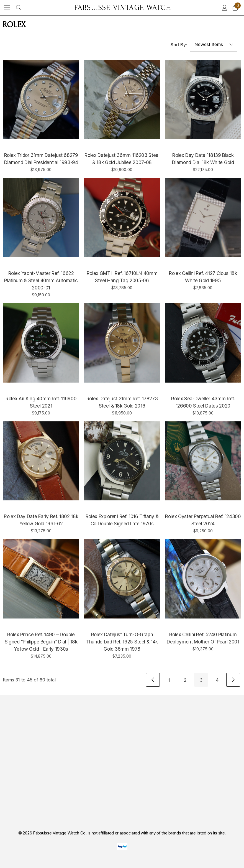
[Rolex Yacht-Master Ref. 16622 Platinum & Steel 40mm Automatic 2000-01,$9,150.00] (41, 218)
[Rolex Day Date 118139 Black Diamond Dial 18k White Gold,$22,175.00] (203, 100)
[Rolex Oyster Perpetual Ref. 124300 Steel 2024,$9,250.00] (203, 461)
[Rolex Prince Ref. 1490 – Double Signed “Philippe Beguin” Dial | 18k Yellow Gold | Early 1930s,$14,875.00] (41, 579)
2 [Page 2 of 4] (185, 680)
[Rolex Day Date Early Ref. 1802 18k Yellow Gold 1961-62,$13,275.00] (41, 461)
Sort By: (179, 45)
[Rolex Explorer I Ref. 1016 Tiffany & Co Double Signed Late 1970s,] (122, 461)
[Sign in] (224, 8)
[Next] (233, 680)
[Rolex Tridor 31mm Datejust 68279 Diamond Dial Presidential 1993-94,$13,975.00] (41, 100)
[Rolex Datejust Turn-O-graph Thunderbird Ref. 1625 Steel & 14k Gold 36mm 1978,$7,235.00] (122, 579)
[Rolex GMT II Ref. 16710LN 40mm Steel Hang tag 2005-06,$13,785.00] (122, 218)
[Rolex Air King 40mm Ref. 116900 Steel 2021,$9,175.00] (41, 343)
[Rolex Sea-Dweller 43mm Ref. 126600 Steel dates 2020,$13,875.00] (203, 343)
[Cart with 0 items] (235, 8)
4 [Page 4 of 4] (217, 680)
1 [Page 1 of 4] (169, 680)
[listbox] (214, 45)
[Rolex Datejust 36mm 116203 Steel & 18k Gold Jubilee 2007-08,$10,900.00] (122, 100)
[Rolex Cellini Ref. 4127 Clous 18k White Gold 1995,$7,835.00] (203, 218)
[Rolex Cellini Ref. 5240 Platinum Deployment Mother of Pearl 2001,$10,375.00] (203, 579)
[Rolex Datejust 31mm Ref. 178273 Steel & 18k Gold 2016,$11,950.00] (122, 343)
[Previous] (153, 680)
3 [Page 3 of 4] (201, 680)
